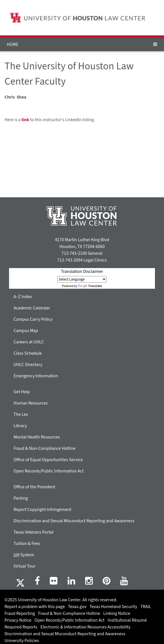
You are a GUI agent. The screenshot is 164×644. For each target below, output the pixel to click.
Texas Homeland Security (113, 607)
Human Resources (31, 403)
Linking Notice (117, 613)
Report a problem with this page (35, 607)
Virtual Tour (25, 566)
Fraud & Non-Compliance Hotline (45, 448)
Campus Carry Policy (33, 319)
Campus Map (26, 331)
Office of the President (34, 487)
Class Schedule (28, 353)
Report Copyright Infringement (43, 510)
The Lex (21, 414)
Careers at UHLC (29, 342)
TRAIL (146, 607)
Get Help (22, 392)
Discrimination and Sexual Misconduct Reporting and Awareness (74, 521)
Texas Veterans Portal (34, 532)
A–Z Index (23, 297)
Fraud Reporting (20, 613)
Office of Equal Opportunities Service (48, 460)
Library (20, 426)
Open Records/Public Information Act (49, 471)
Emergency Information (36, 376)
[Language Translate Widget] (82, 279)
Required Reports (21, 627)
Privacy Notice (18, 620)
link (25, 120)
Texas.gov (77, 607)
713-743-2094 (70, 260)
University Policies (22, 641)
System (24, 555)
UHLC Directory (28, 365)
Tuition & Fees (27, 544)
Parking (21, 498)
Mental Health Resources (37, 437)
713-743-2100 (74, 253)
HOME (13, 44)
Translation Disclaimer (82, 271)
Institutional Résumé (127, 620)
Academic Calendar (32, 308)
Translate (90, 286)
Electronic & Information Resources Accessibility (86, 627)
